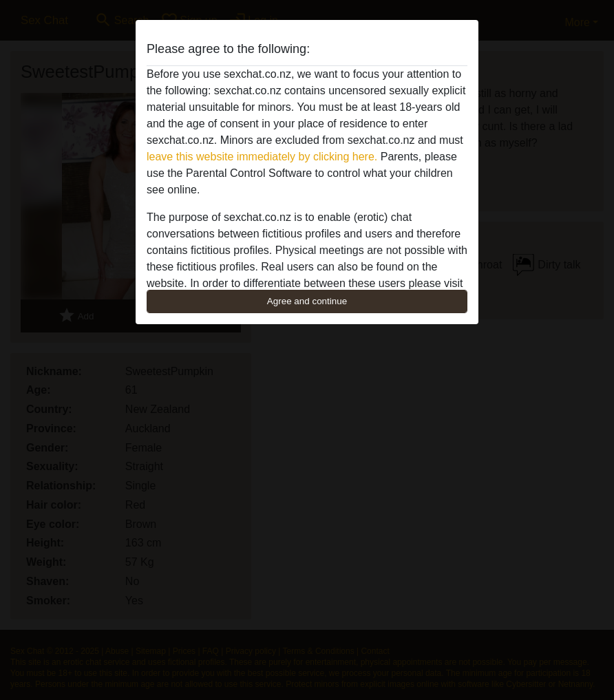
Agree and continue (307, 301)
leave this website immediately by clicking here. (262, 157)
